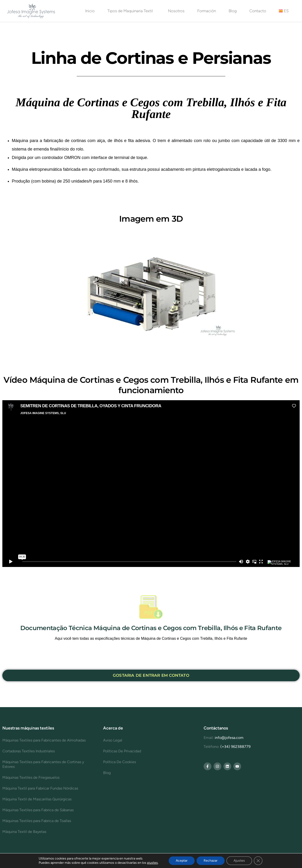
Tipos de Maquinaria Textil (131, 11)
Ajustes (239, 861)
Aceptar (182, 861)
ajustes (152, 863)
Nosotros (176, 11)
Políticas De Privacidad (122, 751)
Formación (207, 11)
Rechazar (211, 861)
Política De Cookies (120, 762)
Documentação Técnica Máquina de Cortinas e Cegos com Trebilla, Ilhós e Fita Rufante (151, 628)
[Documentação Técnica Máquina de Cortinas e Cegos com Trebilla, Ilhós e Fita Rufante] (151, 607)
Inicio (90, 11)
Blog (233, 11)
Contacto (258, 11)
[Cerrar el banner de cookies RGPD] (258, 861)
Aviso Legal (113, 740)
